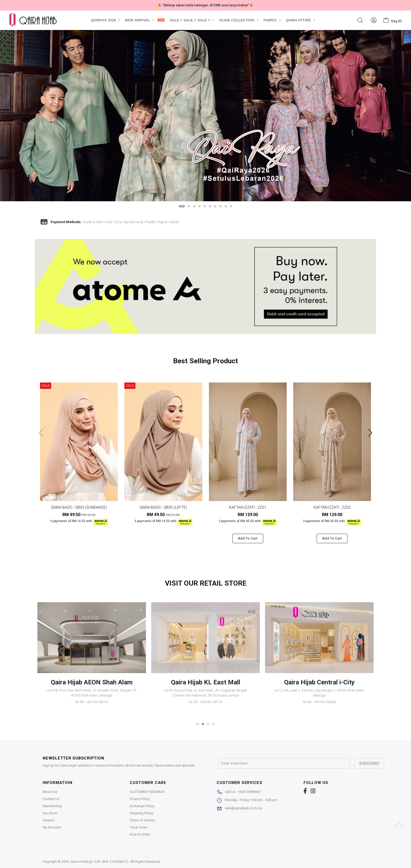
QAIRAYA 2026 (105, 20)
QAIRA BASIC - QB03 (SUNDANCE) (79, 507)
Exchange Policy (142, 806)
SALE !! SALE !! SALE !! (192, 20)
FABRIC (272, 20)
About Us (50, 792)
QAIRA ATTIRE (300, 20)
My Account (52, 827)
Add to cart (248, 538)
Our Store (50, 813)
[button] (182, 206)
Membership (52, 806)
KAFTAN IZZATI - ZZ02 (332, 507)
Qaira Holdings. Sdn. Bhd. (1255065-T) (99, 862)
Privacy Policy (140, 799)
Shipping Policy (141, 813)
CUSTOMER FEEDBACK (147, 792)
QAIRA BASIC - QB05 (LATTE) (163, 507)
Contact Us (51, 799)
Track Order (138, 827)
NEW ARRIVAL (145, 20)
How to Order (140, 834)
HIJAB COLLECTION (239, 20)
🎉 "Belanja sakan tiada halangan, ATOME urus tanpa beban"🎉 (205, 5)
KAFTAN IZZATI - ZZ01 (248, 507)
